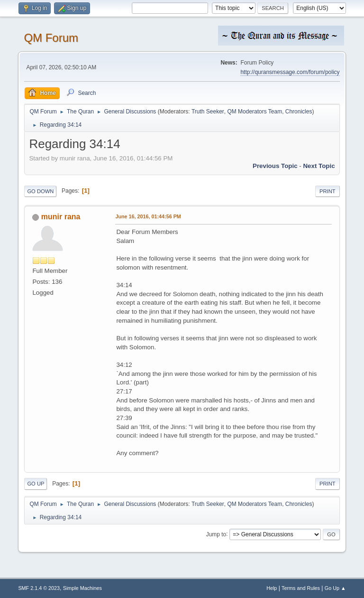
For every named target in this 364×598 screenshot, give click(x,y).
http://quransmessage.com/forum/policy (290, 72)
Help (272, 588)
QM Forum (51, 38)
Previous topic (275, 166)
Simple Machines (82, 588)
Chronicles (299, 112)
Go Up (36, 484)
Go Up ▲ (335, 588)
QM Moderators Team (255, 112)
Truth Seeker (208, 112)
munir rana (61, 217)
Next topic (319, 166)
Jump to (216, 534)
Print (328, 191)
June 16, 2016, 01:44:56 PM (148, 216)
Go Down (40, 191)
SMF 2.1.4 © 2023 (39, 588)
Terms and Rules (301, 588)
